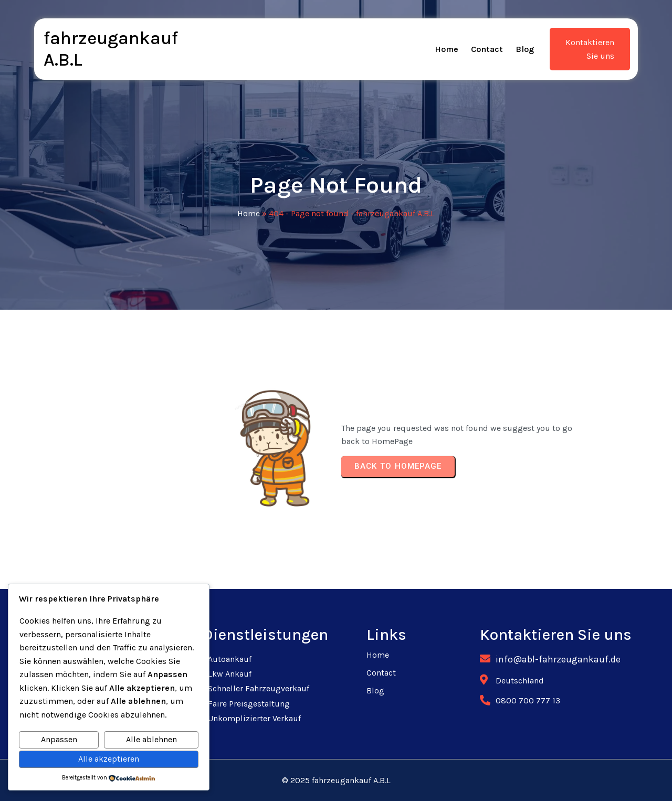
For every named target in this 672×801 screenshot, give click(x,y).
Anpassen (59, 739)
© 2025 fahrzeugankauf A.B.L (336, 780)
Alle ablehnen (151, 739)
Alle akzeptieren (109, 759)
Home (249, 213)
